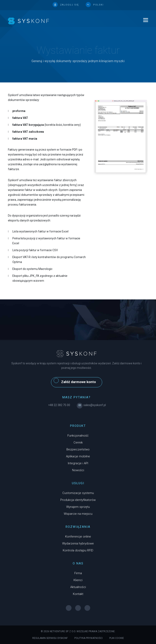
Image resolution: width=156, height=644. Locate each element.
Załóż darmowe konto (75, 381)
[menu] (144, 21)
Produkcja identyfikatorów (78, 500)
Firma (78, 573)
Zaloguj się (69, 5)
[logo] (28, 21)
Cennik (78, 442)
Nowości (78, 470)
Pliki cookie (117, 638)
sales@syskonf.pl (91, 405)
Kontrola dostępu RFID (78, 550)
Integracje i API (78, 463)
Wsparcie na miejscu (78, 514)
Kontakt (78, 594)
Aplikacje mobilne (78, 456)
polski (98, 5)
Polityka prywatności (88, 638)
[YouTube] (87, 608)
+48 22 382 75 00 (59, 405)
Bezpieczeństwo (78, 449)
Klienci (78, 580)
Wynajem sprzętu (78, 507)
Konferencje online (78, 537)
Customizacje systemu (78, 493)
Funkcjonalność (78, 436)
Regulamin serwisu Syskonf (50, 638)
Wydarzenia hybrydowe (78, 543)
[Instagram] (78, 608)
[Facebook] (69, 608)
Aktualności (78, 587)
